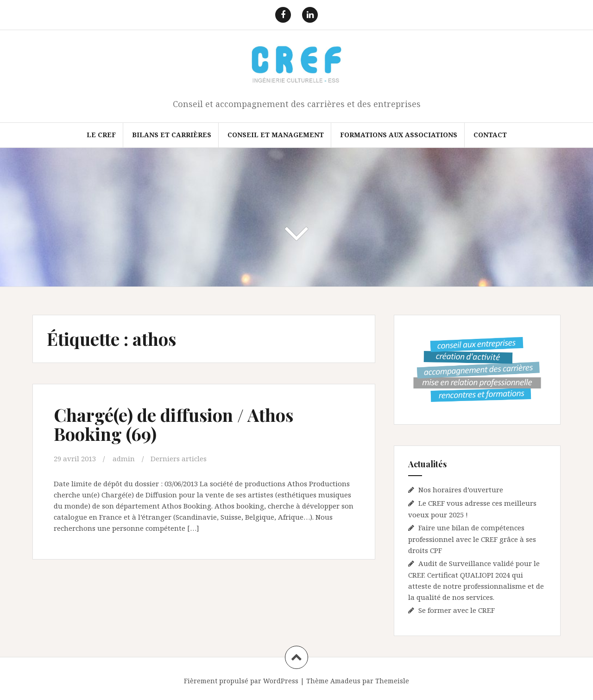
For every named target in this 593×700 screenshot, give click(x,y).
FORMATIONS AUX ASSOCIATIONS (399, 135)
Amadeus (345, 681)
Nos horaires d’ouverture (461, 490)
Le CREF (101, 135)
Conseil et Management (276, 135)
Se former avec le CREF (457, 610)
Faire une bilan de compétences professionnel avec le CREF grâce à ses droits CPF (472, 539)
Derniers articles (179, 458)
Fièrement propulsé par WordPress (241, 681)
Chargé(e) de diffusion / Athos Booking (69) (173, 424)
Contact (490, 135)
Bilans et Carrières (172, 135)
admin (124, 458)
